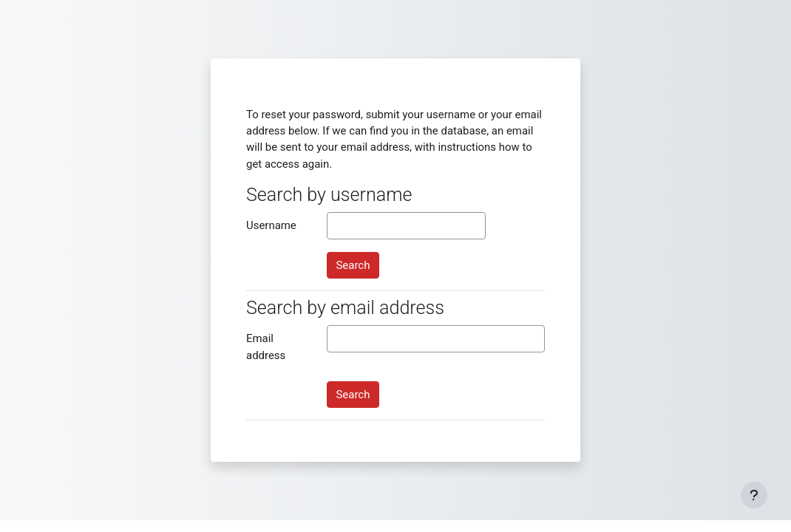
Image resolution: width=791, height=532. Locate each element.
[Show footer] (754, 495)
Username (271, 225)
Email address (266, 347)
